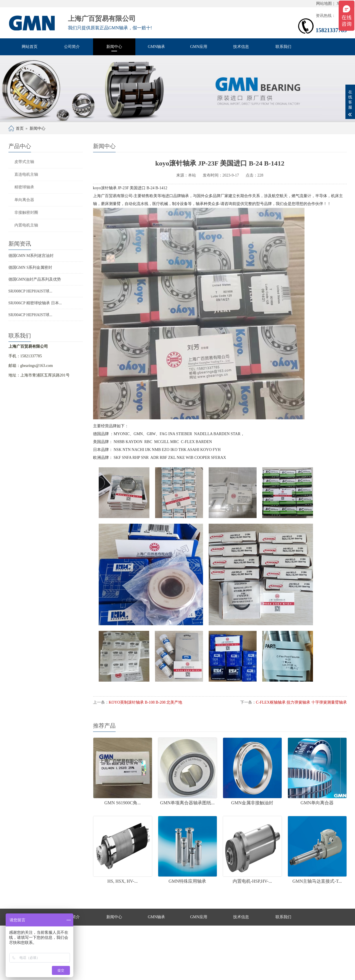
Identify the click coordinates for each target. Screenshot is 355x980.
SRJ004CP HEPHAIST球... (30, 315)
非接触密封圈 (26, 212)
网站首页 (30, 47)
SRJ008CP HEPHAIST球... (30, 291)
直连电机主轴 (26, 174)
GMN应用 (199, 47)
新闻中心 (114, 47)
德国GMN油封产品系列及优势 (35, 279)
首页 (20, 128)
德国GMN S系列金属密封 (30, 267)
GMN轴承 (156, 47)
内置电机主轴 (26, 225)
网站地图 (324, 4)
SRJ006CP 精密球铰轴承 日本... (35, 303)
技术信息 (241, 47)
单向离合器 (24, 200)
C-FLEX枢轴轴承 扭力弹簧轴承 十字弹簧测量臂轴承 (301, 702)
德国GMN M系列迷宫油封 (31, 256)
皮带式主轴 (24, 162)
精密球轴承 (24, 187)
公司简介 (72, 47)
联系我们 (283, 47)
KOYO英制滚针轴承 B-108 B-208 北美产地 (146, 702)
